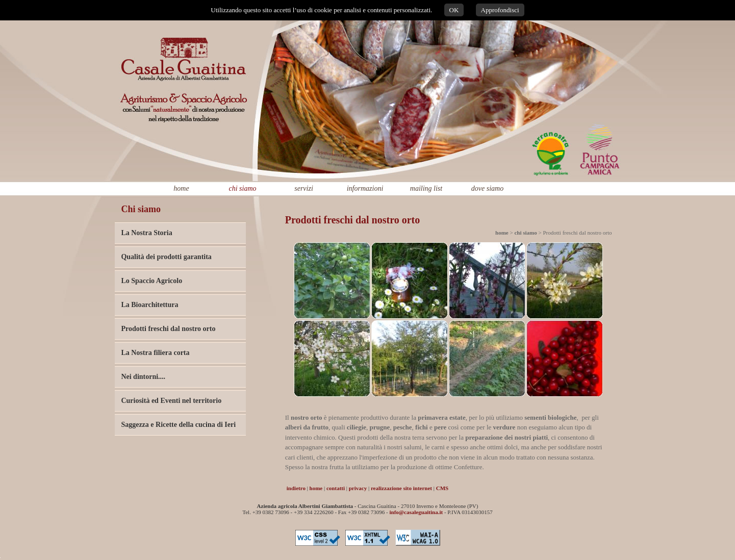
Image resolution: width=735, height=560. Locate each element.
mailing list (426, 188)
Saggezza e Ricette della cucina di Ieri (178, 425)
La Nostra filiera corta (155, 353)
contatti (336, 488)
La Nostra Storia (146, 233)
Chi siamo (141, 209)
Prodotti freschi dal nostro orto (168, 329)
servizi (304, 188)
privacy (358, 488)
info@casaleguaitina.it (416, 512)
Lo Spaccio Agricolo (151, 281)
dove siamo (487, 188)
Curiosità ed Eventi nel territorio (171, 401)
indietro (296, 488)
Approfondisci (500, 10)
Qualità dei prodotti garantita (166, 257)
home (181, 188)
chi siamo (242, 188)
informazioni (365, 188)
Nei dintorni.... (143, 377)
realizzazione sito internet (401, 488)
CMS (442, 488)
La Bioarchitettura (149, 305)
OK (454, 10)
